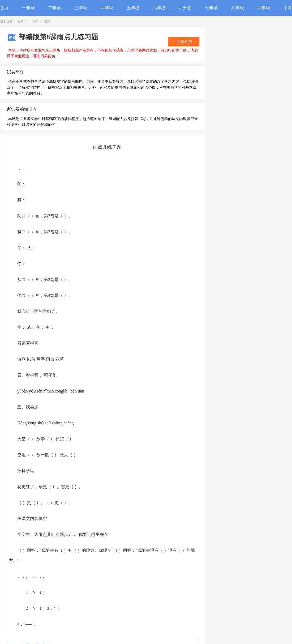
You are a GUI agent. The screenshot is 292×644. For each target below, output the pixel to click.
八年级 (238, 8)
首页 (4, 8)
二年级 (54, 8)
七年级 (211, 8)
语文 (47, 21)
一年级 (28, 8)
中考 (288, 8)
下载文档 (184, 42)
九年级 (264, 8)
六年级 (159, 8)
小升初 (185, 8)
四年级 (107, 8)
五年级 (133, 8)
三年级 (81, 8)
